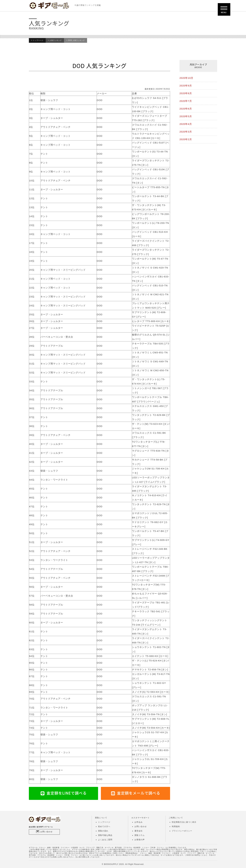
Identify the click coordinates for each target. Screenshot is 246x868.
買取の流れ (103, 831)
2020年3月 (186, 132)
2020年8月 (186, 93)
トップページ (38, 40)
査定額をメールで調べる (139, 793)
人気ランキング (56, 40)
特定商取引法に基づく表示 (184, 822)
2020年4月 (186, 124)
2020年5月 (186, 116)
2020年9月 (186, 86)
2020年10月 (186, 78)
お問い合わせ (46, 832)
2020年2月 (186, 139)
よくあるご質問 (105, 840)
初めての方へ (104, 826)
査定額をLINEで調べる (67, 793)
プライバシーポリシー (182, 831)
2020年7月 (186, 101)
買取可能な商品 (105, 835)
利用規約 (176, 826)
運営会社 (139, 831)
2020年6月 (186, 109)
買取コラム (140, 835)
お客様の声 (140, 840)
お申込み (139, 822)
